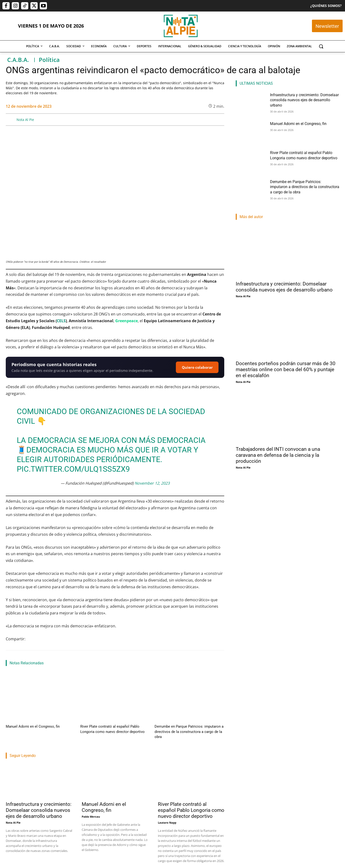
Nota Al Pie (25, 120)
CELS (61, 321)
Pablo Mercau (91, 810)
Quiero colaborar (197, 367)
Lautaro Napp (167, 816)
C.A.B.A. (18, 60)
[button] (321, 46)
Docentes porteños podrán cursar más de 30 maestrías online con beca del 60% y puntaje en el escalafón (286, 369)
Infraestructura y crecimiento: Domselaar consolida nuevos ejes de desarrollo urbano (39, 803)
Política (49, 60)
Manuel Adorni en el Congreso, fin (28, 726)
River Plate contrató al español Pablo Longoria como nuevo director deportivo (191, 803)
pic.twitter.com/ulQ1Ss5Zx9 (73, 469)
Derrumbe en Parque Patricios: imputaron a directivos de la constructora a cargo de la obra (302, 186)
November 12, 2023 (152, 483)
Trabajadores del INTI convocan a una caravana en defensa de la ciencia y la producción (278, 455)
